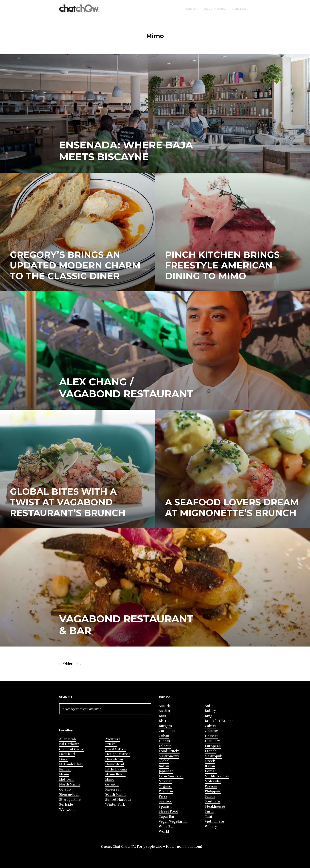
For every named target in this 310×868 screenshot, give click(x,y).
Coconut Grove (72, 749)
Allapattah (67, 739)
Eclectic (165, 746)
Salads (210, 796)
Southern (213, 801)
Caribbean (167, 731)
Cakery (210, 726)
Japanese (166, 771)
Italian (210, 766)
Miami (64, 774)
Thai (208, 817)
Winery (211, 827)
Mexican (166, 781)
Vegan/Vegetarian (173, 822)
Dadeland (67, 754)
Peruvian (166, 791)
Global (164, 761)
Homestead (115, 764)
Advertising (215, 9)
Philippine (213, 791)
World (164, 832)
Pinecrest (113, 790)
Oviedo (65, 790)
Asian (209, 706)
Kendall (65, 769)
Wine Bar (166, 827)
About (191, 9)
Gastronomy (169, 756)
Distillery (212, 741)
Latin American (171, 776)
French (211, 751)
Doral (64, 759)
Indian (164, 766)
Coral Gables (115, 749)
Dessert (211, 736)
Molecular (213, 781)
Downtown (114, 759)
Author (165, 711)
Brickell (111, 744)
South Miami (115, 794)
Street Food (169, 811)
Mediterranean (217, 776)
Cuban (164, 736)
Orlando (112, 784)
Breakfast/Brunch (219, 721)
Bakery (210, 711)
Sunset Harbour (118, 800)
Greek (210, 761)
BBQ (208, 716)
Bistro (164, 721)
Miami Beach (115, 774)
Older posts (71, 664)
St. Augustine (70, 800)
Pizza (163, 796)
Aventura (113, 739)
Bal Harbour (69, 744)
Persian (211, 786)
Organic (165, 786)
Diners (164, 741)
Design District (118, 754)
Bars (162, 716)
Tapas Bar (167, 817)
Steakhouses (215, 807)
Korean (211, 771)
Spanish (165, 807)
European (213, 746)
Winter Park (115, 805)
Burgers (165, 726)
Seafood (166, 801)
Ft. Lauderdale (71, 764)
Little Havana (116, 769)
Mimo (110, 779)
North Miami (69, 784)
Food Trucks (169, 751)
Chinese (211, 731)
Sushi (209, 811)
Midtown (66, 779)
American (167, 706)
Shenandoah (69, 794)
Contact (240, 9)
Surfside (66, 805)
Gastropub (214, 756)
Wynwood (67, 810)
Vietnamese (214, 822)
